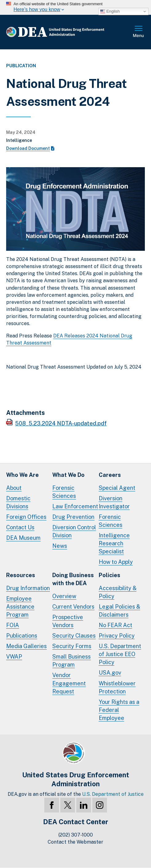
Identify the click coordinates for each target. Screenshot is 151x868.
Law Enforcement (75, 506)
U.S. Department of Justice (113, 794)
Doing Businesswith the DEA (73, 579)
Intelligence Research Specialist (114, 543)
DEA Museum (23, 538)
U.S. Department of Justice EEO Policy (120, 654)
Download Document (30, 148)
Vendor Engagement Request (69, 683)
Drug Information (28, 588)
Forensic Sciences (64, 492)
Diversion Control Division (74, 531)
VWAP (14, 657)
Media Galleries (26, 646)
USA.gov (110, 673)
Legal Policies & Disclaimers (119, 611)
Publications (22, 636)
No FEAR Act (115, 625)
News (60, 546)
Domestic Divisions (18, 502)
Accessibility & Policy (118, 592)
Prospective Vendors (68, 621)
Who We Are (22, 475)
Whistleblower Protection (117, 687)
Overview (64, 596)
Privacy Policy (117, 636)
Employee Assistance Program (20, 607)
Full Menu (139, 32)
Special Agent (117, 488)
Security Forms (72, 646)
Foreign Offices (26, 517)
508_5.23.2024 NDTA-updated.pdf (61, 423)
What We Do (68, 475)
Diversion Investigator (114, 502)
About (14, 488)
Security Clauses (74, 636)
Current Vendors (73, 607)
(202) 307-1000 (76, 835)
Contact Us (20, 527)
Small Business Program (72, 661)
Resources (21, 575)
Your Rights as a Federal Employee (119, 710)
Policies (109, 575)
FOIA (13, 625)
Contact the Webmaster (75, 842)
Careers (110, 475)
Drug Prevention (73, 517)
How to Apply (116, 562)
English (110, 11)
